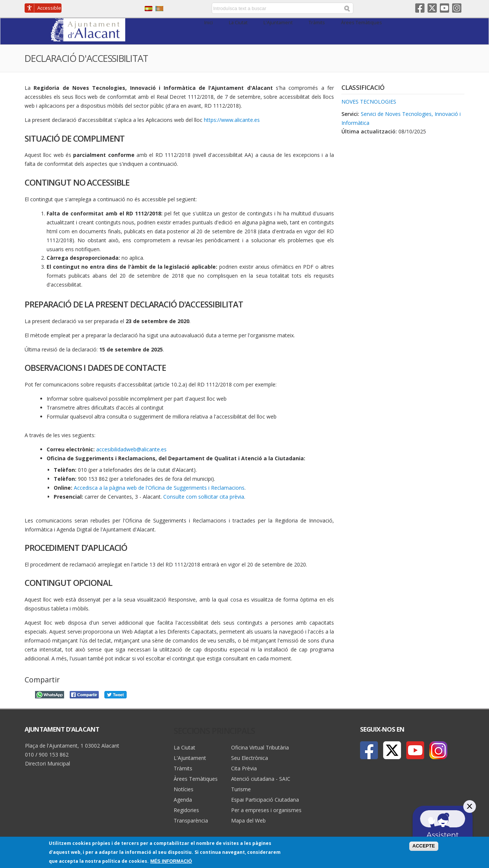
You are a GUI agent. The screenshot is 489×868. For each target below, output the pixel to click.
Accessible (49, 8)
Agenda (183, 800)
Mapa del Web (248, 820)
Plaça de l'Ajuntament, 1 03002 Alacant (72, 746)
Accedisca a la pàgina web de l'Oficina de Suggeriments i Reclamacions (159, 488)
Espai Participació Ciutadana (265, 800)
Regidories (186, 810)
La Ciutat (238, 23)
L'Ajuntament (278, 23)
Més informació (171, 861)
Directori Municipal (48, 763)
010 (29, 755)
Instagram (457, 8)
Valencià (159, 9)
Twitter (432, 8)
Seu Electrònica (250, 758)
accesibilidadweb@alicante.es (131, 449)
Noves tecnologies (369, 102)
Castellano (149, 9)
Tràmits (317, 23)
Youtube (444, 8)
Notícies (184, 789)
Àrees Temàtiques (362, 23)
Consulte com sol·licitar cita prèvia (204, 497)
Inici (209, 23)
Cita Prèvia (244, 768)
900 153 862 (54, 755)
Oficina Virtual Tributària (260, 747)
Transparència (191, 820)
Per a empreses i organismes (266, 810)
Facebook (420, 8)
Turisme (241, 789)
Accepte (424, 846)
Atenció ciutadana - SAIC (261, 779)
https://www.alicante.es (232, 120)
